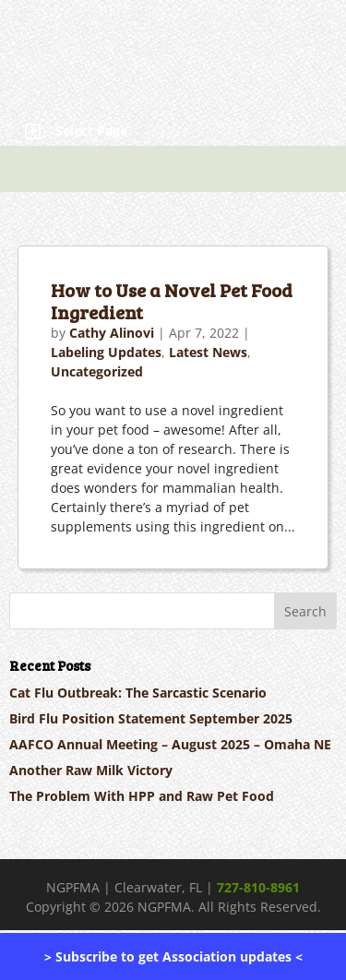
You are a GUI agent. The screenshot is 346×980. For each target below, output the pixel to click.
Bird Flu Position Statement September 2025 (151, 718)
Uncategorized (97, 371)
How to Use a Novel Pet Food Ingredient (172, 301)
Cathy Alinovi (112, 333)
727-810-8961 (258, 887)
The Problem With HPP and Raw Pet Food (142, 796)
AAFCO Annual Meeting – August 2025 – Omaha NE (170, 744)
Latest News (208, 352)
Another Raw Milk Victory (91, 770)
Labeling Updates (106, 352)
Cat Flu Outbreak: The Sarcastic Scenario (138, 693)
